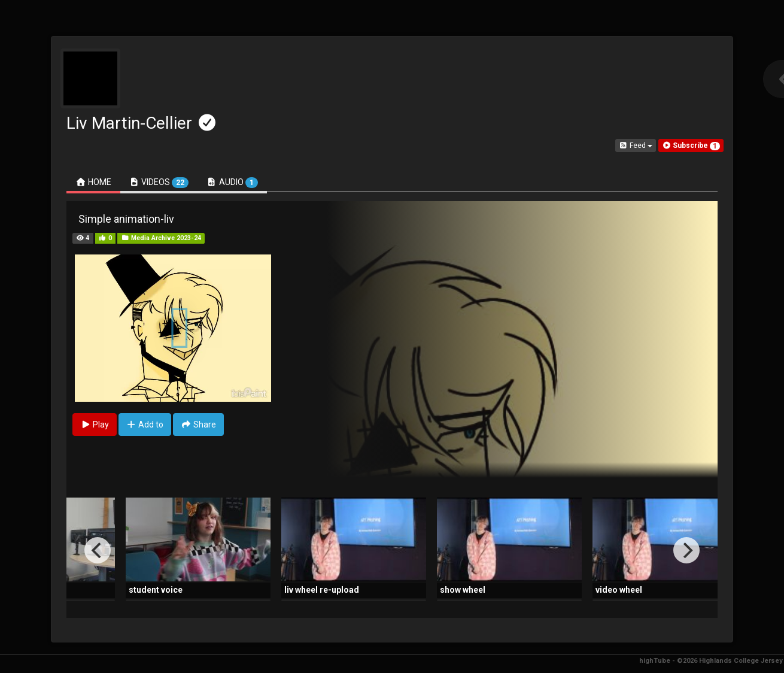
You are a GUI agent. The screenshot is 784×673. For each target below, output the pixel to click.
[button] (691, 145)
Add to (145, 425)
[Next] (686, 550)
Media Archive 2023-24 (161, 238)
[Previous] (98, 550)
